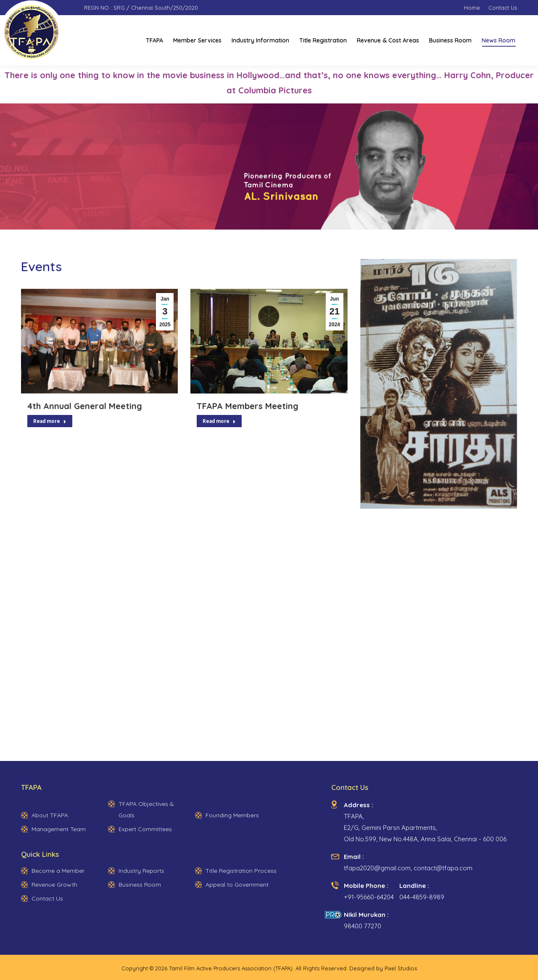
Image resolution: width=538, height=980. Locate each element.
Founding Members (232, 815)
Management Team (59, 829)
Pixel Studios (401, 968)
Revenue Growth (54, 885)
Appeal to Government (237, 885)
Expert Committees (145, 829)
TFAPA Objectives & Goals (146, 810)
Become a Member (58, 871)
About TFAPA (50, 815)
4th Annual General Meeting (85, 406)
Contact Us (47, 898)
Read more (50, 421)
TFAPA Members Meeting (248, 406)
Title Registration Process (241, 871)
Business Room (140, 885)
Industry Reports (141, 871)
